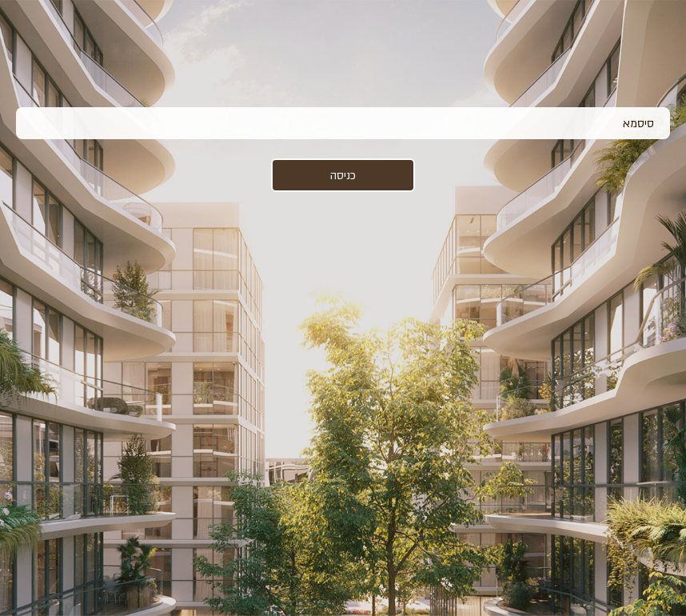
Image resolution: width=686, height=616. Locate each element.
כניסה (343, 176)
